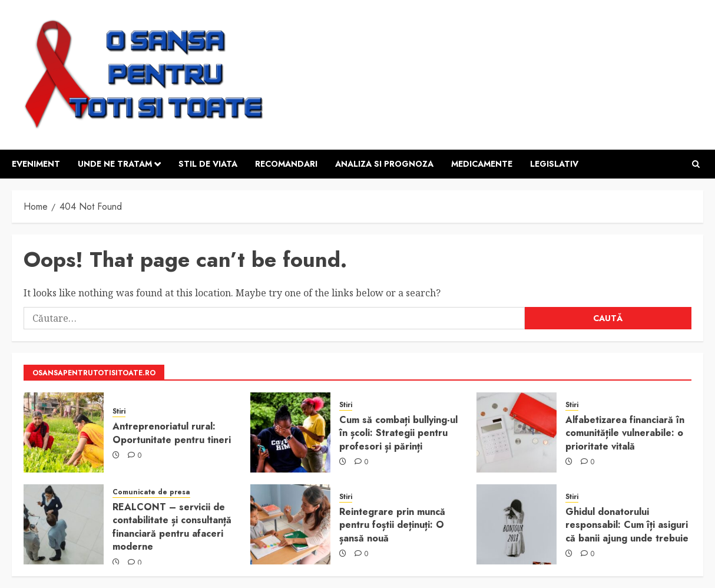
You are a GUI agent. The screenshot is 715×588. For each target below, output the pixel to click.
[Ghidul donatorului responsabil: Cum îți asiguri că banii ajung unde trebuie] (517, 524)
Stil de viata (208, 164)
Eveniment (36, 164)
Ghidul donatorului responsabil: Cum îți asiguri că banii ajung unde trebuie (627, 525)
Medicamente (482, 164)
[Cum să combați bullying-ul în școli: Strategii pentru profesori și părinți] (290, 432)
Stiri (119, 412)
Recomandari (286, 164)
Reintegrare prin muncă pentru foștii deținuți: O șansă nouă (392, 525)
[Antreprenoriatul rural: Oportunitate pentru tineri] (64, 432)
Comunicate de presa (151, 492)
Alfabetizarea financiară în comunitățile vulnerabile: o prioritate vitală (625, 433)
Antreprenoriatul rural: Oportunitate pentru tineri (172, 433)
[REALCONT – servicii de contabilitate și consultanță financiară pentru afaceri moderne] (64, 524)
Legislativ (554, 164)
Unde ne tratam (115, 164)
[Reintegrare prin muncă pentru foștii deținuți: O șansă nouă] (290, 524)
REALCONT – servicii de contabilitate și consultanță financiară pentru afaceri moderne (172, 527)
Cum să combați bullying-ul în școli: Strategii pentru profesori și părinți (398, 433)
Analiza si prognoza (384, 164)
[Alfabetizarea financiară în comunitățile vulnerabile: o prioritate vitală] (517, 432)
